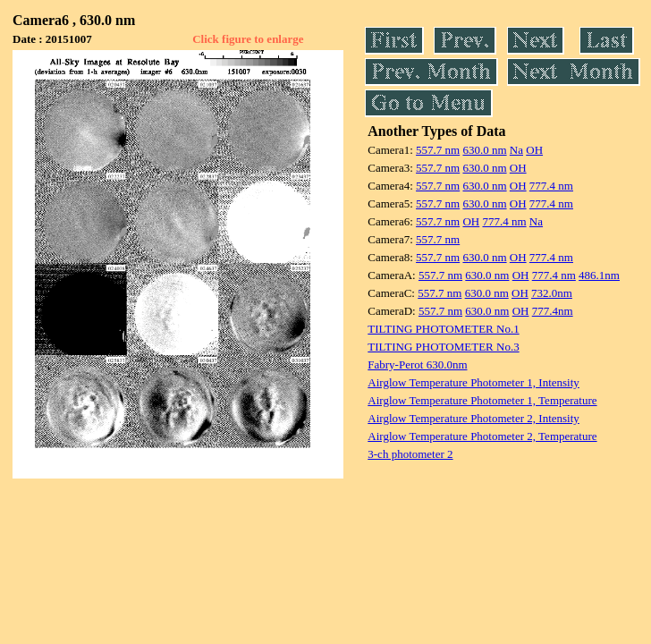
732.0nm (552, 293)
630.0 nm (484, 150)
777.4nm (553, 311)
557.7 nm (438, 150)
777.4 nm (551, 186)
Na (516, 150)
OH (534, 150)
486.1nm (599, 275)
